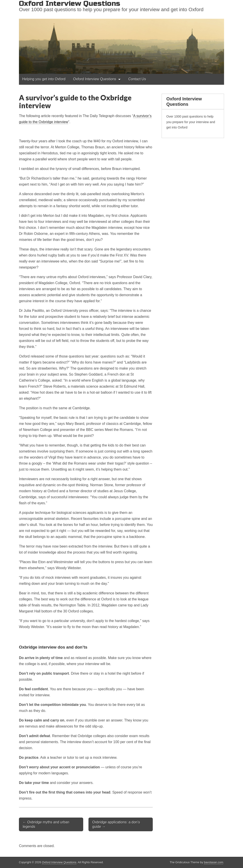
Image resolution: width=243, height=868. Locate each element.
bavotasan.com (214, 862)
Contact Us (137, 79)
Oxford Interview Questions (95, 79)
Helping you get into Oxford (44, 79)
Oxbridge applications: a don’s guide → (116, 824)
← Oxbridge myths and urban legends (46, 824)
